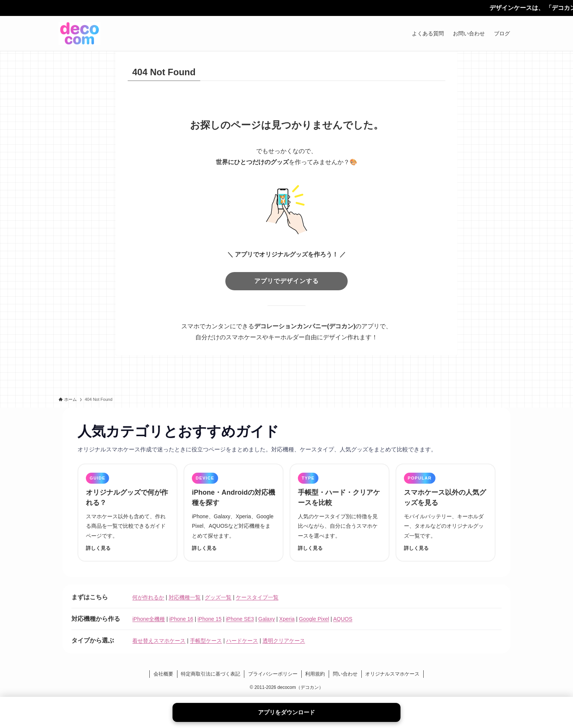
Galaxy (267, 619)
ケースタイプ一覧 (257, 597)
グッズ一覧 (218, 597)
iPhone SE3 (240, 619)
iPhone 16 (181, 619)
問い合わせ (345, 674)
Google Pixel (314, 619)
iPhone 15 (210, 619)
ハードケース (242, 641)
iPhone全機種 (149, 619)
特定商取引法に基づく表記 (211, 674)
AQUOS (343, 619)
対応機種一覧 (185, 597)
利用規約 (315, 674)
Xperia (287, 619)
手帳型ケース (206, 641)
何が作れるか (148, 597)
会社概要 (163, 674)
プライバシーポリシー (273, 674)
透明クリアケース (284, 641)
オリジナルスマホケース (392, 674)
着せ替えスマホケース (159, 641)
